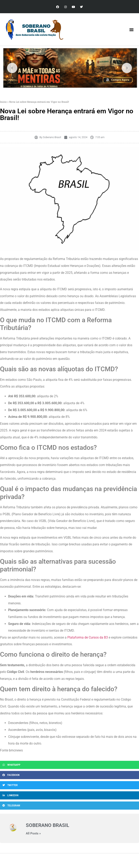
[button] (132, 30)
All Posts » (33, 834)
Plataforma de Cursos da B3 (88, 637)
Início (3, 102)
